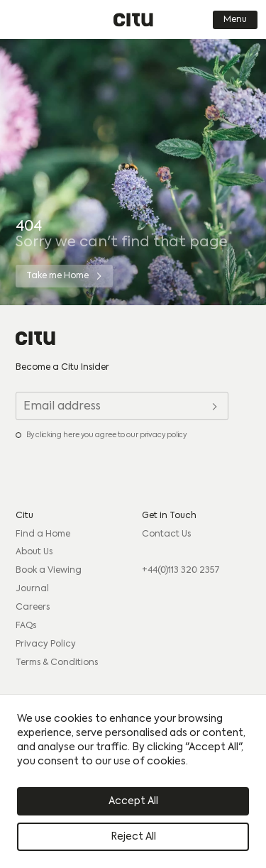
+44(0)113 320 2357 (181, 571)
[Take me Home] (64, 276)
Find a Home (43, 534)
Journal (32, 589)
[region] (133, 781)
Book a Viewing (49, 571)
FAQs (26, 626)
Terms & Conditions (57, 663)
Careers (33, 608)
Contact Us (166, 534)
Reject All (133, 837)
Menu (235, 20)
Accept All (133, 801)
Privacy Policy (46, 644)
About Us (34, 552)
